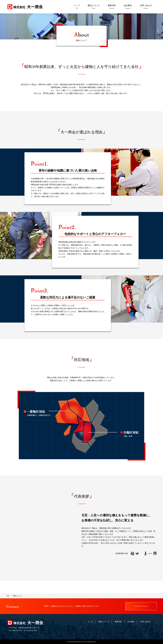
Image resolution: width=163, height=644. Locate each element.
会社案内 (128, 7)
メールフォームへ (141, 606)
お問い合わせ (146, 7)
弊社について (94, 7)
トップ (77, 7)
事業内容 (112, 7)
